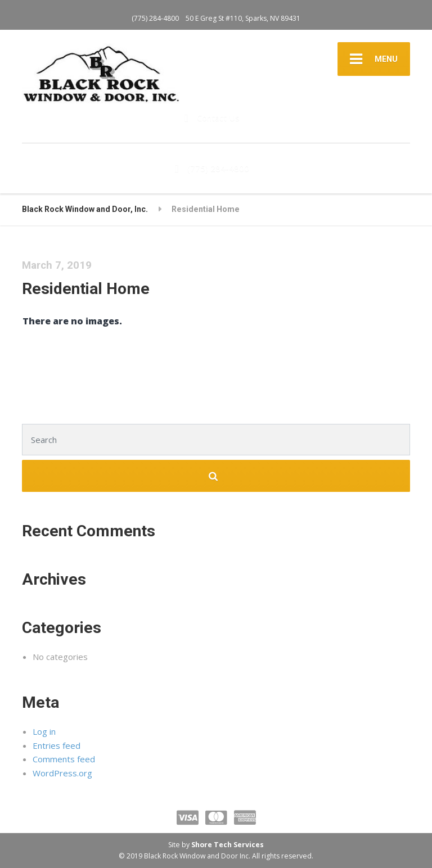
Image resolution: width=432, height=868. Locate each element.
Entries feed (57, 745)
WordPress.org (62, 773)
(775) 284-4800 (155, 18)
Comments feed (64, 759)
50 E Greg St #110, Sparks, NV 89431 (243, 18)
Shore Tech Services (228, 845)
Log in (44, 731)
